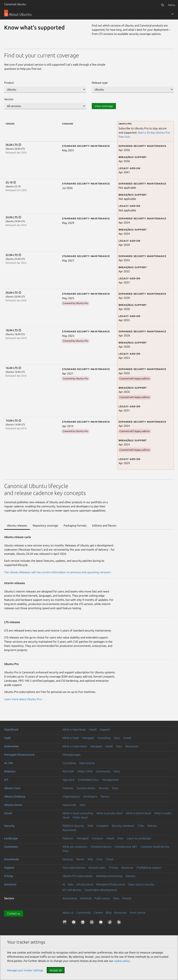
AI (64, 884)
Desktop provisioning (109, 876)
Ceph (7, 738)
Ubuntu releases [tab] (17, 525)
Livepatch (102, 826)
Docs (117, 738)
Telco (116, 898)
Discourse (127, 868)
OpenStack (11, 729)
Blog (109, 913)
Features (68, 788)
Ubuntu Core (12, 788)
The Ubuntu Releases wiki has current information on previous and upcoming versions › (58, 572)
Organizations (71, 796)
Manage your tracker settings (25, 970)
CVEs (141, 826)
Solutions (10, 884)
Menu (172, 5)
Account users (97, 868)
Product (9, 83)
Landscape (11, 838)
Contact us (14, 913)
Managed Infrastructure (111, 884)
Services (104, 788)
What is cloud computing (78, 813)
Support (105, 729)
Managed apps (72, 755)
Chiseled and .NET (126, 847)
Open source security (141, 884)
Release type (100, 83)
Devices (130, 876)
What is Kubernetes (75, 746)
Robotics (10, 771)
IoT (6, 780)
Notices (152, 826)
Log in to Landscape (139, 838)
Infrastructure (85, 884)
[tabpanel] (89, 622)
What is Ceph (71, 738)
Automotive (70, 898)
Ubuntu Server (13, 805)
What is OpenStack (74, 729)
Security (9, 826)
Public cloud (80, 817)
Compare (97, 838)
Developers (90, 796)
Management (110, 780)
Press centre (137, 913)
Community (103, 771)
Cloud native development (101, 890)
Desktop (68, 859)
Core (100, 859)
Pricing (113, 868)
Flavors (105, 796)
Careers (98, 913)
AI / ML (9, 763)
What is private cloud (109, 813)
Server (80, 859)
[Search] (163, 5)
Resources (132, 746)
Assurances (69, 830)
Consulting (104, 738)
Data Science (87, 763)
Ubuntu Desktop (15, 796)
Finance (127, 898)
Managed (88, 738)
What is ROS (85, 771)
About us (68, 913)
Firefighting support (149, 868)
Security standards (123, 826)
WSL (90, 859)
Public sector (102, 898)
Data (71, 884)
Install (93, 729)
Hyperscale (69, 805)
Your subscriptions (74, 868)
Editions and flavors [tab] (104, 525)
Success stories (86, 788)
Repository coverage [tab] (45, 525)
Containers (11, 847)
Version (9, 99)
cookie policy (122, 961)
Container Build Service (155, 847)
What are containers (75, 847)
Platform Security (73, 826)
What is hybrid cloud (138, 813)
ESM (90, 826)
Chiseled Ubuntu (101, 847)
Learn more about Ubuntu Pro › (23, 699)
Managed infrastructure (19, 755)
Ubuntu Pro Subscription (78, 876)
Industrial (86, 898)
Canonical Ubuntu (15, 4)
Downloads (11, 859)
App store (69, 780)
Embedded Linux (88, 780)
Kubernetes (11, 746)
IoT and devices (72, 890)
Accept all (56, 970)
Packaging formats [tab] (75, 525)
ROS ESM (68, 771)
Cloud (8, 813)
